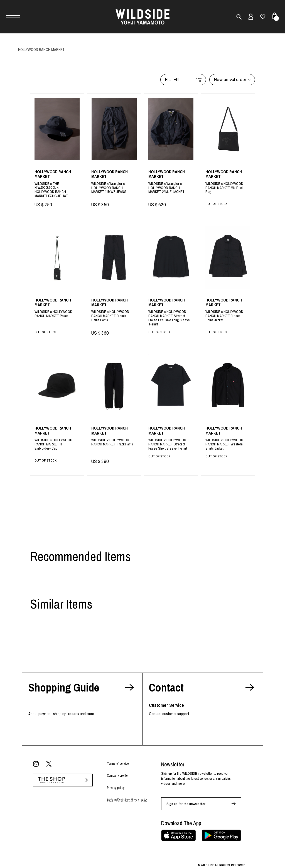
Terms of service (118, 764)
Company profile (117, 776)
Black (57, 188)
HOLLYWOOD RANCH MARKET (41, 50)
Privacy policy (116, 788)
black (228, 188)
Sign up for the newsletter (186, 804)
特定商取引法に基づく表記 (127, 800)
